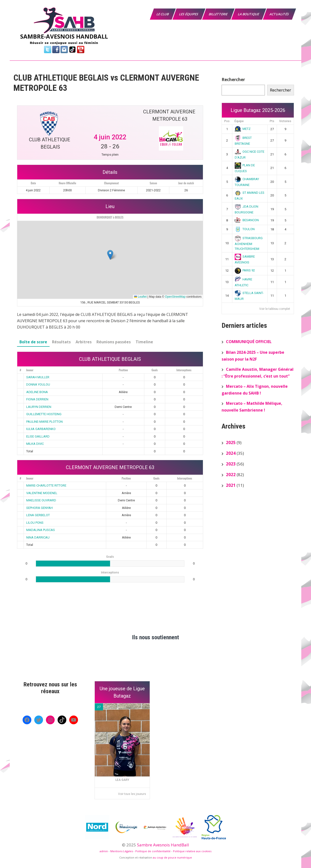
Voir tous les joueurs (132, 794)
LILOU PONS (35, 523)
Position (123, 370)
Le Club (163, 14)
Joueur (30, 370)
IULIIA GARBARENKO (41, 429)
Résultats (61, 342)
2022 (231, 475)
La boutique (249, 14)
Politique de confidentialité (153, 851)
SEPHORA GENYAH (39, 508)
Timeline (144, 342)
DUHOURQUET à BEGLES (110, 217)
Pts (272, 121)
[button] (110, 255)
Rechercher (233, 80)
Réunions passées (114, 342)
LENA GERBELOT (38, 515)
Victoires (285, 121)
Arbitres (84, 342)
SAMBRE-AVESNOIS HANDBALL (64, 36)
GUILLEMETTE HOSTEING (44, 414)
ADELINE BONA (37, 392)
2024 (231, 453)
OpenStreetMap (175, 297)
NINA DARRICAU (38, 537)
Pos (227, 121)
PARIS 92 (245, 270)
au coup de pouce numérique (172, 857)
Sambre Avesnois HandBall (163, 845)
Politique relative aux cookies (192, 851)
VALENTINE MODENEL (42, 493)
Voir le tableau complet (275, 309)
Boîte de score (33, 342)
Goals (155, 370)
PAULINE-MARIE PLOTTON (44, 422)
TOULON (245, 229)
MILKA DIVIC (35, 444)
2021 (231, 485)
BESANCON (247, 220)
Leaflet (140, 297)
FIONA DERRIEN (37, 399)
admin (104, 851)
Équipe (239, 121)
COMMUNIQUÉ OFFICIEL (249, 342)
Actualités (280, 14)
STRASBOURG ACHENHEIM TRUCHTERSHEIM (249, 243)
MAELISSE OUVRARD (41, 500)
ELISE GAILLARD (38, 436)
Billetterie (218, 14)
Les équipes (189, 14)
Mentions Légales (122, 851)
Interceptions (184, 370)
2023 (231, 464)
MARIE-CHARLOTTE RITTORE (46, 485)
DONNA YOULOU (38, 384)
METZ (243, 129)
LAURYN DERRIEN (39, 407)
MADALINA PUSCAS (41, 530)
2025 (231, 442)
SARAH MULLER (38, 377)
